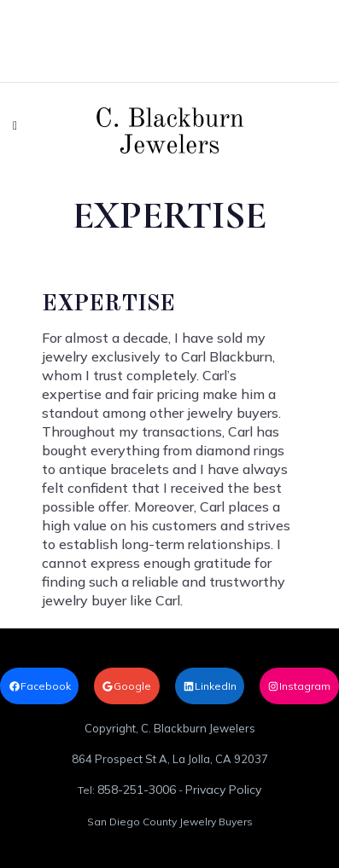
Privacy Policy (223, 790)
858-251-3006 (137, 790)
